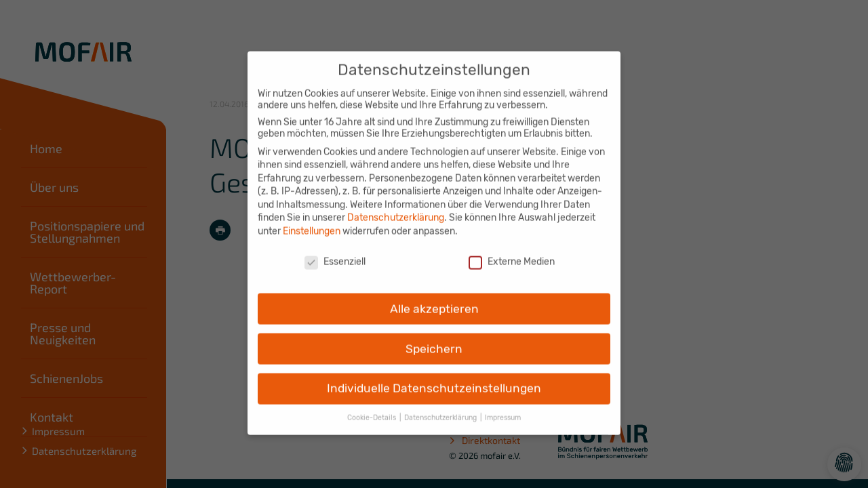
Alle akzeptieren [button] (434, 298)
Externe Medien (512, 252)
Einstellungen (312, 221)
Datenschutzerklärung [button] (441, 408)
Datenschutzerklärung (396, 208)
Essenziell (335, 252)
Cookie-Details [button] (373, 408)
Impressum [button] (503, 408)
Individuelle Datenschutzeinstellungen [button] (434, 378)
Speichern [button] (434, 338)
